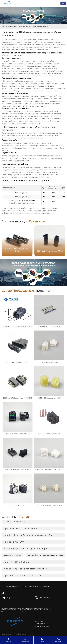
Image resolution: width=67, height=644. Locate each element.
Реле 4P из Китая (12, 555)
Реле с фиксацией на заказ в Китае (46, 555)
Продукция (25, 640)
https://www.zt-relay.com (29, 586)
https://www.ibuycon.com (12, 586)
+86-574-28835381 (45, 598)
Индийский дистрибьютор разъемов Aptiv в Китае (29, 535)
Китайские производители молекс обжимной (27, 569)
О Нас (42, 640)
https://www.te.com (43, 586)
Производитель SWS (14, 542)
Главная (4, 26)
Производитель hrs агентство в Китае (23, 576)
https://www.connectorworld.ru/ (22, 203)
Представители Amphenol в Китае (21, 529)
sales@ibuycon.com (13, 598)
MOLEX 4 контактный (14, 522)
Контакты (59, 640)
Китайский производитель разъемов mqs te (26, 549)
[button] (62, 240)
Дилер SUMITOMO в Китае (17, 562)
